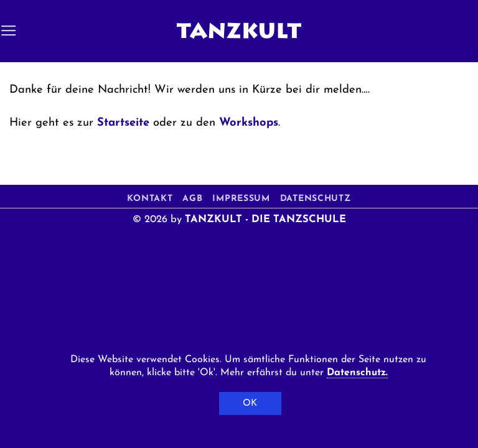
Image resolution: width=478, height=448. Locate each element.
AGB (192, 199)
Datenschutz (316, 199)
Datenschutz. (357, 373)
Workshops (249, 123)
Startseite (123, 123)
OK (250, 404)
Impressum (241, 199)
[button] (9, 31)
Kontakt (150, 199)
